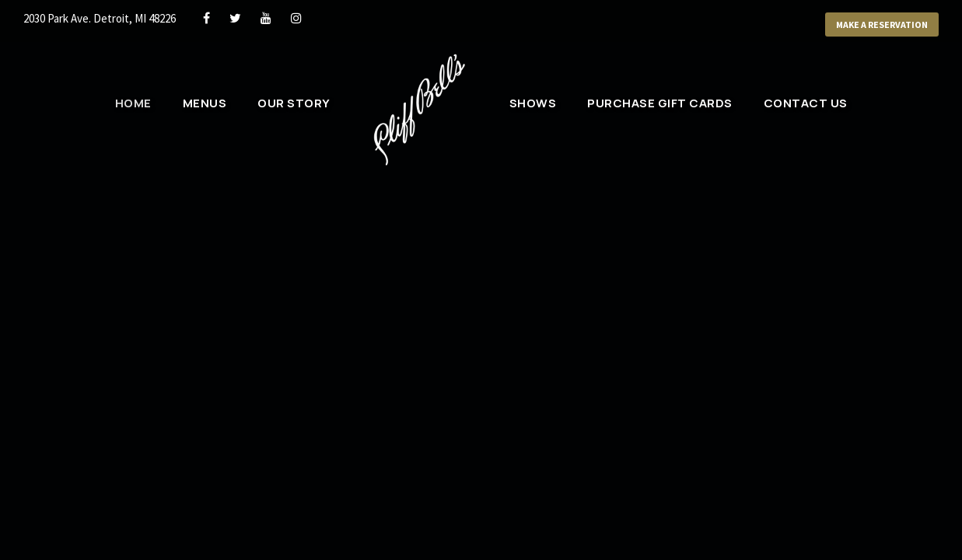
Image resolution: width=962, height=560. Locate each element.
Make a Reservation (876, 25)
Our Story (295, 103)
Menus (206, 103)
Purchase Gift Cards (661, 103)
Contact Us (806, 103)
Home (135, 103)
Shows (533, 103)
